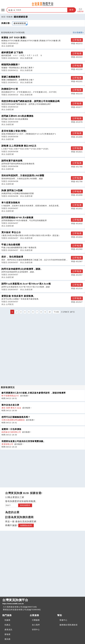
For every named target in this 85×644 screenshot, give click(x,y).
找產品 (7, 625)
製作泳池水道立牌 (10, 405)
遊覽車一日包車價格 (11, 429)
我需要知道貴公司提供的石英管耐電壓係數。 (24, 441)
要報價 (7, 634)
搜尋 (72, 10)
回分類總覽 (78, 32)
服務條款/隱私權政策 (69, 625)
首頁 (3, 17)
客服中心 (63, 620)
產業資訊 (8, 630)
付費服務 (36, 620)
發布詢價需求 (25, 505)
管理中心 (36, 630)
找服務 (7, 620)
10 (50, 312)
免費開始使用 (26, 525)
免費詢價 (80, 10)
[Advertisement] (42, 333)
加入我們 (36, 625)
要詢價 (7, 639)
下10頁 (56, 312)
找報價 (10, 17)
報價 (11, 10)
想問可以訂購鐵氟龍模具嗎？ (16, 417)
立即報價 (77, 40)
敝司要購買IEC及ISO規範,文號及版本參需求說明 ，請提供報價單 (34, 393)
